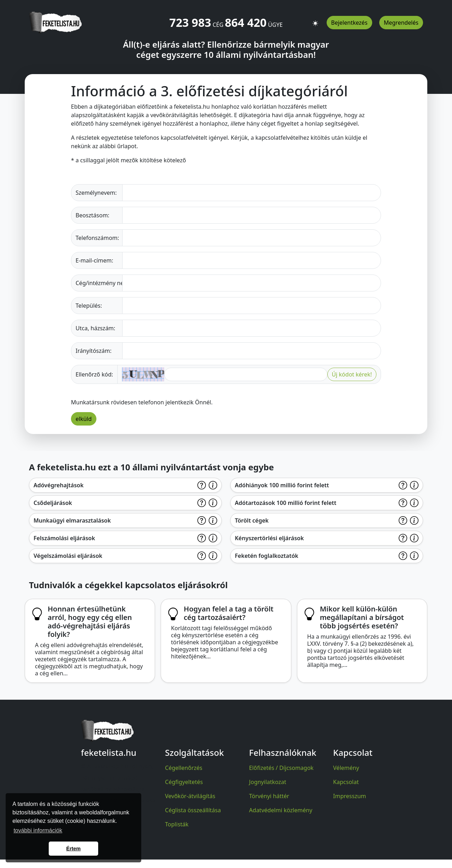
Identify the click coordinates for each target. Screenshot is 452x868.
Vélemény (346, 768)
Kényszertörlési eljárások (269, 538)
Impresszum (349, 796)
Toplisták (177, 824)
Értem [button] (74, 849)
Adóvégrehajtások (59, 485)
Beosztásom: (93, 215)
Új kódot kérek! (352, 374)
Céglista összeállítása (193, 810)
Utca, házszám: (95, 328)
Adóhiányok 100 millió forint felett (282, 485)
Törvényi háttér (269, 796)
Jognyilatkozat (267, 782)
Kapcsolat (346, 782)
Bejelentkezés (349, 23)
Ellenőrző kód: (94, 374)
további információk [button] (38, 830)
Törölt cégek (252, 520)
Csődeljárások (53, 503)
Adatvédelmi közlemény (281, 810)
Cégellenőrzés (184, 768)
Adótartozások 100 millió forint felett (286, 503)
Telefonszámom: (97, 238)
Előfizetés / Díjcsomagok (281, 768)
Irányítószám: (94, 351)
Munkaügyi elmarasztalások (72, 520)
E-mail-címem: (94, 260)
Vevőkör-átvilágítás (190, 796)
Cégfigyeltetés (184, 782)
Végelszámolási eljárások (68, 556)
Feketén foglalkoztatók (267, 556)
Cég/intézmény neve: (99, 283)
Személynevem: (96, 193)
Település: (89, 306)
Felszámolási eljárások (64, 538)
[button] (315, 20)
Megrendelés (401, 23)
